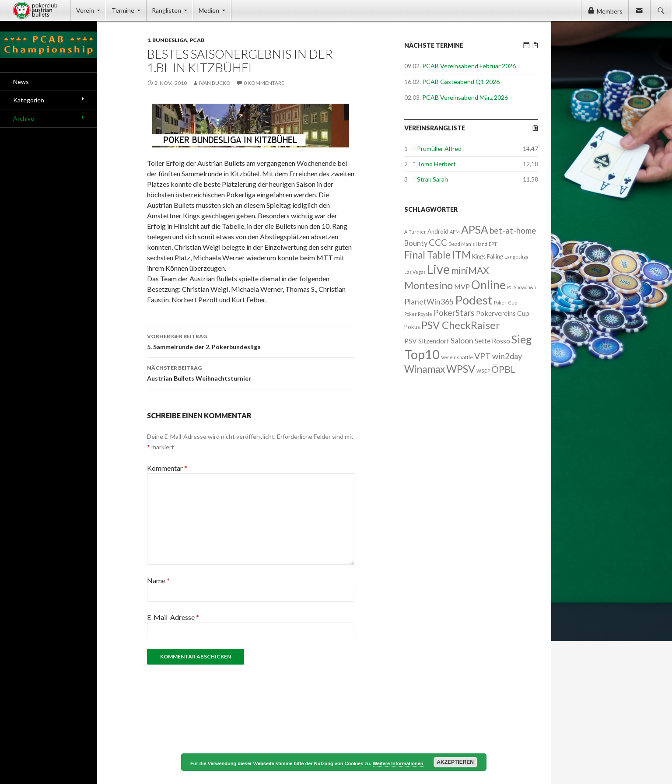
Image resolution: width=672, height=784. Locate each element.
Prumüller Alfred (439, 149)
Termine (123, 10)
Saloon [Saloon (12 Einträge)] (462, 341)
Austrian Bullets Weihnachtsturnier (251, 372)
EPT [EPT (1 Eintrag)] (493, 244)
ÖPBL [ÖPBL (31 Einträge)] (503, 369)
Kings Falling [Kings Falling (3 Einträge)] (488, 256)
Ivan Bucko (215, 83)
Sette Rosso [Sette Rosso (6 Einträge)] (492, 341)
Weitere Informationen (398, 763)
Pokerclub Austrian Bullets (42, 10)
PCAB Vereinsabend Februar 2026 (469, 66)
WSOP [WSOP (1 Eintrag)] (483, 371)
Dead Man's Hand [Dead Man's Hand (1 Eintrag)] (468, 244)
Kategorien (29, 100)
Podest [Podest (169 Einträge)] (474, 300)
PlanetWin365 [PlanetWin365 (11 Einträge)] (429, 302)
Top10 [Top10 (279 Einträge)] (422, 354)
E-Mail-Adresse (173, 617)
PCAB (197, 40)
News (21, 82)
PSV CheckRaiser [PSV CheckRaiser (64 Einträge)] (461, 325)
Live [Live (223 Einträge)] (438, 269)
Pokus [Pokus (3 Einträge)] (412, 327)
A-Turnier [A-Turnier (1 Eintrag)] (415, 232)
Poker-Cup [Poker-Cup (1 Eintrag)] (506, 303)
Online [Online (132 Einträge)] (488, 285)
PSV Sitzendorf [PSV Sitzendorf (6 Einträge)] (427, 341)
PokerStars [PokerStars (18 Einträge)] (454, 313)
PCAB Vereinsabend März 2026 (465, 97)
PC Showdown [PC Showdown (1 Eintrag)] (522, 287)
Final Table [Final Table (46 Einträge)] (427, 255)
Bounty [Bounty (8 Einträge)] (416, 243)
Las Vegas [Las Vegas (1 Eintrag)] (415, 272)
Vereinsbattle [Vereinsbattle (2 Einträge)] (457, 357)
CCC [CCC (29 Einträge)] (438, 242)
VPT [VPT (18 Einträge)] (483, 356)
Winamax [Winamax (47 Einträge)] (425, 369)
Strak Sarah (432, 179)
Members (610, 11)
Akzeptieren (455, 762)
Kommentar (167, 468)
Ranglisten (166, 10)
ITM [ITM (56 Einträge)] (461, 255)
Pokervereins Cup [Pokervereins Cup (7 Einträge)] (503, 313)
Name (158, 580)
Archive (24, 118)
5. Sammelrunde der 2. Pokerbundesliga (251, 341)
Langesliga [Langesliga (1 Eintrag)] (516, 257)
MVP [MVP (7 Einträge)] (462, 286)
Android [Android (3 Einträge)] (438, 231)
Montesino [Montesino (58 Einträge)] (429, 285)
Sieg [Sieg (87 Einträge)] (521, 339)
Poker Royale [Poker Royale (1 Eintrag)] (418, 314)
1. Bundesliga (167, 40)
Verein (85, 10)
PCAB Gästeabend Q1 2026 (461, 82)
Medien (209, 10)
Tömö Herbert (436, 164)
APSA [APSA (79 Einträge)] (475, 229)
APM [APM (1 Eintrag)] (455, 232)
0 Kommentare (264, 83)
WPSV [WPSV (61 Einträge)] (461, 369)
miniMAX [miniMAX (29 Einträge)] (470, 270)
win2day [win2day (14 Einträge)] (507, 356)
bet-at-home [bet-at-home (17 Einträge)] (513, 230)
